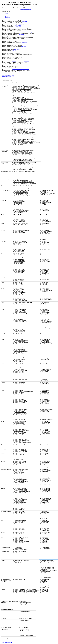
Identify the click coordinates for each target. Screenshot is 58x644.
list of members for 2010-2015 (8, 75)
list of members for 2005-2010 (8, 77)
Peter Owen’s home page (7, 642)
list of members (18, 25)
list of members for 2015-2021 (8, 74)
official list (14, 51)
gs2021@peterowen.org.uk (26, 9)
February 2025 (8, 18)
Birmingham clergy (17, 27)
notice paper (21, 24)
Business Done (24, 21)
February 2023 (8, 15)
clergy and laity (17, 49)
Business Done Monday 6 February (25, 32)
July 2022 (7, 14)
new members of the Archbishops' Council (21, 69)
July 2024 (7, 16)
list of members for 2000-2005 (8, 78)
